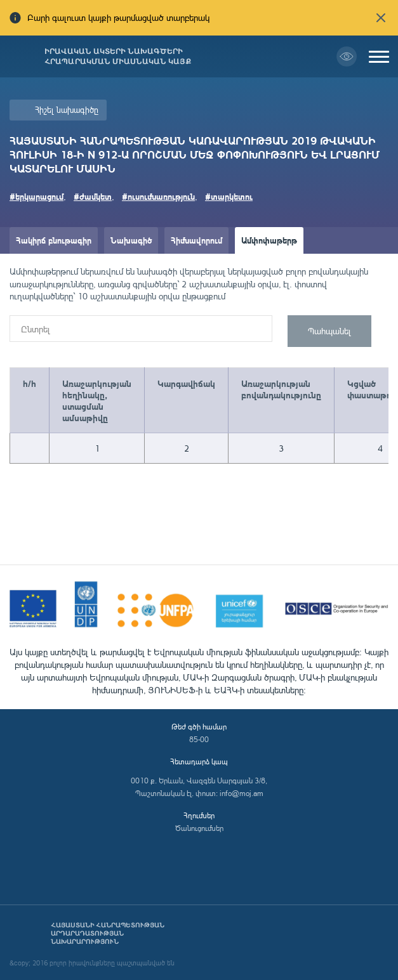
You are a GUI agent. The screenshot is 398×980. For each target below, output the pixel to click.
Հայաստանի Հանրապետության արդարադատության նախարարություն (108, 933)
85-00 (199, 739)
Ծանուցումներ (199, 828)
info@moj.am (242, 793)
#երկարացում (36, 196)
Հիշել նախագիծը (67, 110)
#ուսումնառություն (158, 196)
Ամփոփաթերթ (269, 240)
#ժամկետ (93, 196)
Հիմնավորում (196, 240)
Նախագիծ (131, 240)
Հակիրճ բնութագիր (54, 240)
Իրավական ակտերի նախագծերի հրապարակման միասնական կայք (118, 56)
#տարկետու (229, 196)
